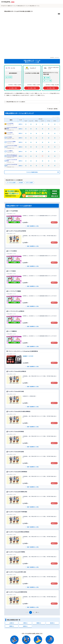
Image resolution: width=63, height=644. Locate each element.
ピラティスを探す (29, 162)
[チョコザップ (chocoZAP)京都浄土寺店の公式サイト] (32, 478)
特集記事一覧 (43, 641)
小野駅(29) (25, 602)
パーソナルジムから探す (15, 638)
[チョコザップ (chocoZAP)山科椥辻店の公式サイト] (32, 358)
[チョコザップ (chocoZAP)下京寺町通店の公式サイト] (32, 498)
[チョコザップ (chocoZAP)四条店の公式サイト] (32, 418)
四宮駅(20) (25, 605)
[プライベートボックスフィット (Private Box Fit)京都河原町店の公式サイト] (32, 338)
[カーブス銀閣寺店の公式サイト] (32, 318)
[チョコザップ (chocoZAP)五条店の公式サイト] (32, 438)
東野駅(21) (12, 605)
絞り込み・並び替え (52, 88)
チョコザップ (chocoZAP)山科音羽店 (12, 107)
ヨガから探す (38, 638)
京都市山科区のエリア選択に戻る (13, 630)
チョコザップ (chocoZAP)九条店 (12, 144)
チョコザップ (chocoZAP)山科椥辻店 (12, 139)
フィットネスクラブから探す (12, 641)
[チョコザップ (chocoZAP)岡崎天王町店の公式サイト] (32, 579)
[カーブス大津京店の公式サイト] (32, 238)
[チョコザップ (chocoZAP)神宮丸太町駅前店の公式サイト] (32, 518)
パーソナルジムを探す (11, 162)
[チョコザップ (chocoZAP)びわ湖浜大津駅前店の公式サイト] (32, 398)
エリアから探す (24, 641)
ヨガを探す (21, 162)
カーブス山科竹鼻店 (10, 103)
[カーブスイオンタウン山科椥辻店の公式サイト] (32, 298)
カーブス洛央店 (9, 116)
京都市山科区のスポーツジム (23, 6)
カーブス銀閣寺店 (10, 130)
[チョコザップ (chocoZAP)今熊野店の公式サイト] (32, 539)
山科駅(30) (12, 602)
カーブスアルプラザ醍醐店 (11, 121)
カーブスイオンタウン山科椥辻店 (12, 125)
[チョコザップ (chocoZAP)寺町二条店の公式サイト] (32, 559)
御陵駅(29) (39, 602)
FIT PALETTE (3, 6)
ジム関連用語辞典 (52, 641)
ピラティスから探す (48, 638)
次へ (38, 592)
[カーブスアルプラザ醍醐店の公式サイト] (32, 278)
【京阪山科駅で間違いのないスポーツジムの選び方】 (16, 81)
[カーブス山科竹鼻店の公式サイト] (32, 197)
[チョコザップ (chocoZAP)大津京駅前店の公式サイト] (32, 458)
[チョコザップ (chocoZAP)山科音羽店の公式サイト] (32, 218)
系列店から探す (34, 641)
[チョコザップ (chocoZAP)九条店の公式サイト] (32, 378)
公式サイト (21, 103)
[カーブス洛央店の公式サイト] (32, 258)
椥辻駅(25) (52, 602)
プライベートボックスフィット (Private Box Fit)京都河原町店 (12, 135)
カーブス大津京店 (10, 112)
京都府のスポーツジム (12, 6)
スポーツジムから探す (28, 638)
